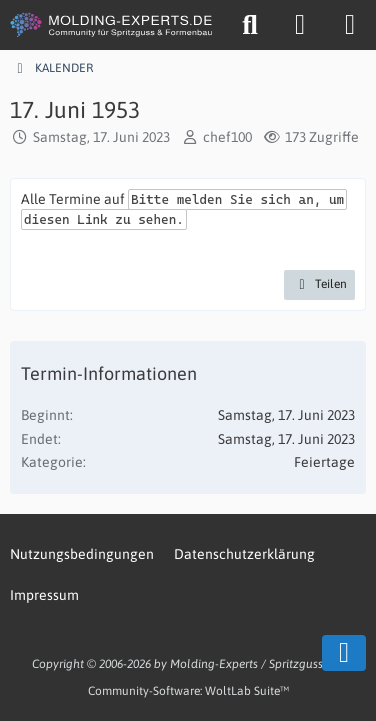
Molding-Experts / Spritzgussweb (257, 664)
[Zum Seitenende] (344, 653)
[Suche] (250, 25)
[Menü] (350, 25)
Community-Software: (188, 691)
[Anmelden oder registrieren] (300, 25)
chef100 (227, 137)
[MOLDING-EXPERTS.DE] (113, 25)
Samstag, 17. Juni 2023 (101, 137)
